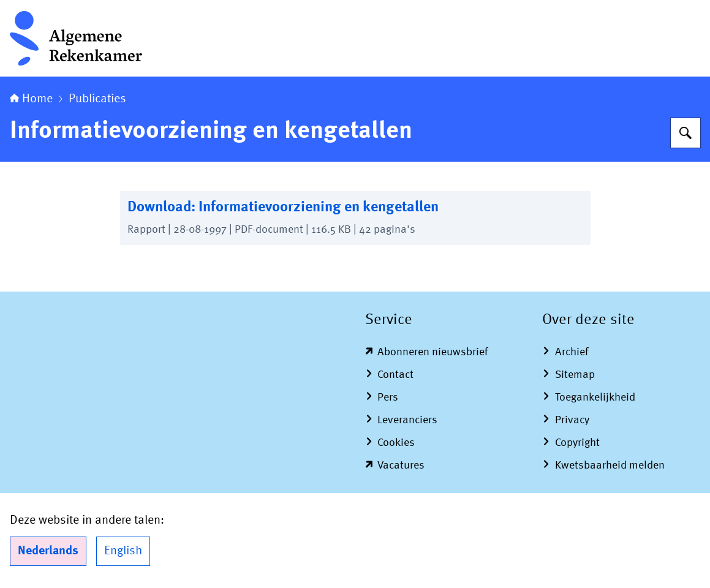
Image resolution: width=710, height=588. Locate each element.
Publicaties (97, 99)
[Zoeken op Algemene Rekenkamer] (685, 133)
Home (31, 99)
